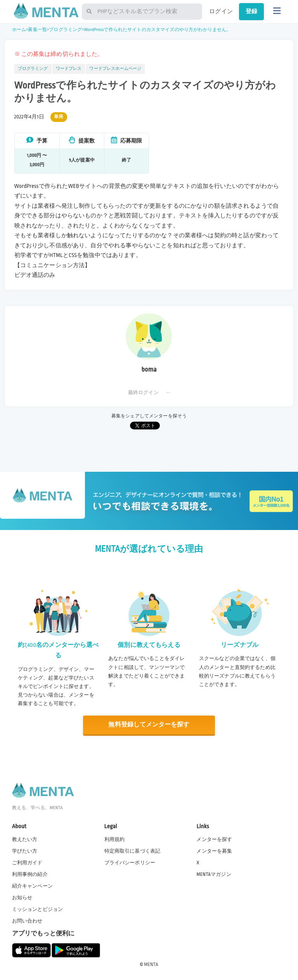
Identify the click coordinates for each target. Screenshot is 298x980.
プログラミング (65, 30)
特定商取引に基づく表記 (133, 851)
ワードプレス (69, 69)
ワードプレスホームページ (115, 69)
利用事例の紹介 (30, 874)
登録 (251, 11)
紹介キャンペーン (32, 886)
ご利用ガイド (27, 862)
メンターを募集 (214, 851)
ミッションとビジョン (38, 909)
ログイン (221, 11)
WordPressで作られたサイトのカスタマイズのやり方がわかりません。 (158, 30)
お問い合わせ (27, 921)
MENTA (151, 964)
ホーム (19, 30)
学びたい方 (25, 851)
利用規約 (115, 839)
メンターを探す (214, 839)
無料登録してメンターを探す (149, 725)
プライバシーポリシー (130, 862)
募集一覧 (37, 30)
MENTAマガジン (214, 874)
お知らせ (22, 897)
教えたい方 (25, 839)
